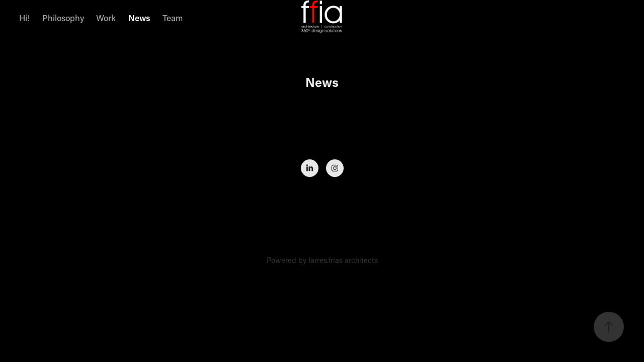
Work (106, 18)
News (139, 18)
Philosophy (63, 18)
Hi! (24, 18)
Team (173, 18)
